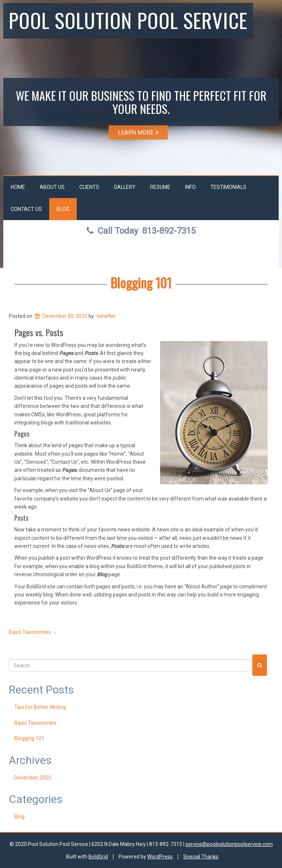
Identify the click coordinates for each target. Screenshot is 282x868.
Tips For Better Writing (40, 707)
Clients (89, 187)
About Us (52, 187)
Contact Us (26, 209)
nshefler (106, 316)
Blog (63, 209)
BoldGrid (98, 857)
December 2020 (33, 778)
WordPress (160, 857)
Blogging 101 (141, 282)
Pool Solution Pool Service (128, 20)
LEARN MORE (138, 132)
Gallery (125, 187)
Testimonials (228, 187)
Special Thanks (201, 857)
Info (190, 187)
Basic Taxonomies (33, 632)
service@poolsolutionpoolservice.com (229, 844)
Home (18, 187)
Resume (160, 187)
